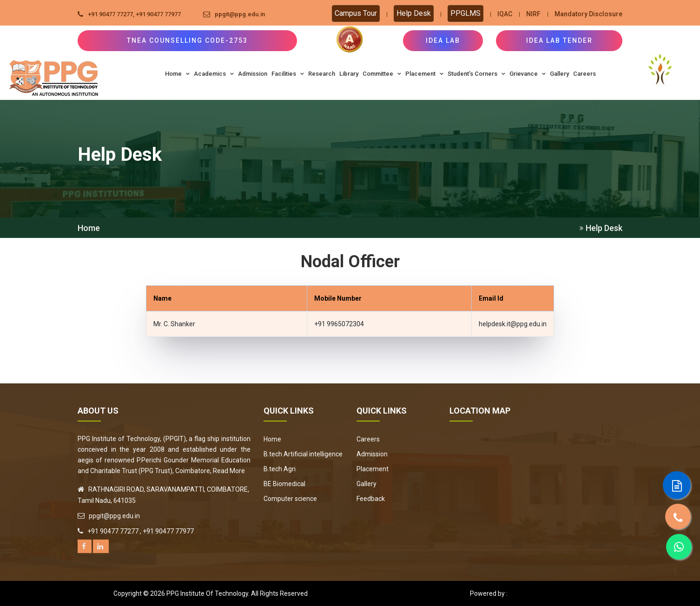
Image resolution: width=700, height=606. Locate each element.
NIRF (533, 14)
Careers (584, 74)
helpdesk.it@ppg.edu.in (513, 324)
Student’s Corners (476, 74)
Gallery (559, 74)
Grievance (528, 74)
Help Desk (414, 13)
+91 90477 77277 (110, 14)
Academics (214, 74)
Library (349, 74)
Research (322, 74)
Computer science (290, 499)
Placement (424, 74)
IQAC (505, 14)
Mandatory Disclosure (588, 14)
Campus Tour (356, 13)
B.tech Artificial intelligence (303, 454)
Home (177, 74)
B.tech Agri (280, 469)
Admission (253, 74)
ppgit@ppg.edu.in (240, 14)
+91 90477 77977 (158, 14)
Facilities (288, 74)
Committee (382, 74)
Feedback (371, 499)
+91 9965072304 (339, 324)
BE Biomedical (284, 484)
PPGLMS (466, 13)
